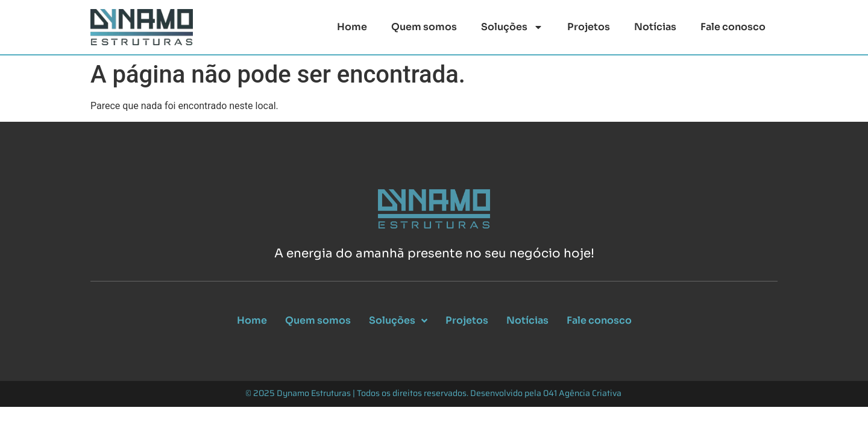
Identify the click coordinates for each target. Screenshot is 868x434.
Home (352, 27)
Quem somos (424, 27)
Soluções (512, 27)
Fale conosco (733, 27)
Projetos (589, 27)
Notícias (655, 27)
